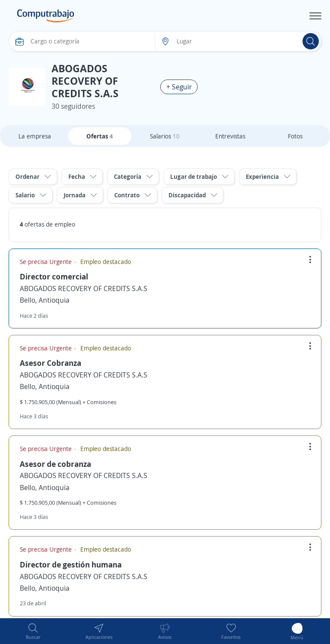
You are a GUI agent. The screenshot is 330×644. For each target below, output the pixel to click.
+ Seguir (179, 87)
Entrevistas (230, 136)
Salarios (165, 136)
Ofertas (100, 136)
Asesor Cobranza (50, 363)
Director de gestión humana (71, 564)
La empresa (35, 136)
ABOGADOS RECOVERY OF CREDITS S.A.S (84, 288)
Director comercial (54, 276)
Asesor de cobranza (55, 464)
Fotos (295, 136)
